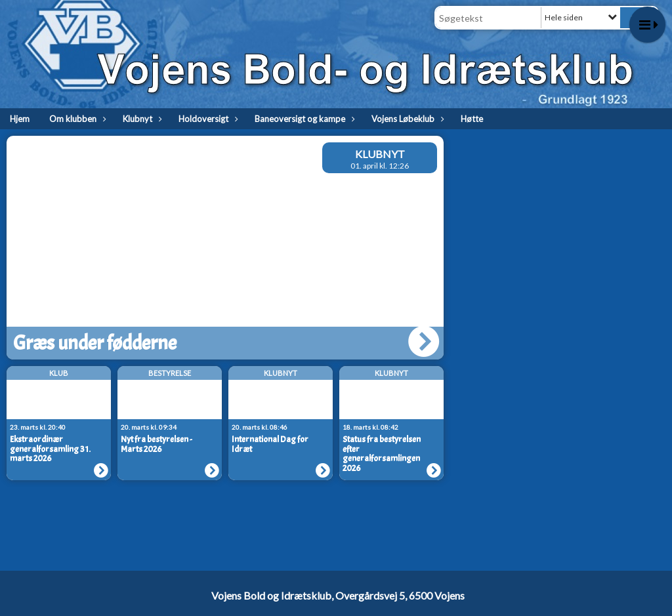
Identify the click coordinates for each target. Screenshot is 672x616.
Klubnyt (141, 119)
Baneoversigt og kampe (303, 119)
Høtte (472, 119)
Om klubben (76, 119)
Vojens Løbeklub (406, 119)
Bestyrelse (170, 373)
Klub (59, 373)
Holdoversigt (207, 119)
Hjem (20, 119)
